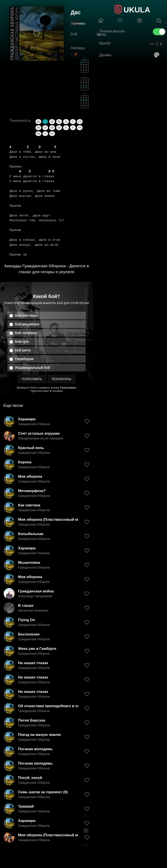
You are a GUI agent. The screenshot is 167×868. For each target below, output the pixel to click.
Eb (59, 128)
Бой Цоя (22, 342)
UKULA (137, 10)
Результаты (61, 379)
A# (52, 121)
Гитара (81, 23)
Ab (38, 121)
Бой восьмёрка (27, 324)
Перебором (24, 359)
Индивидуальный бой (33, 368)
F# (80, 128)
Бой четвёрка (26, 333)
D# (52, 128)
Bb (59, 121)
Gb (38, 134)
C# (80, 121)
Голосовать (32, 379)
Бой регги (23, 350)
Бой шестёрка (26, 315)
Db (38, 128)
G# (52, 134)
